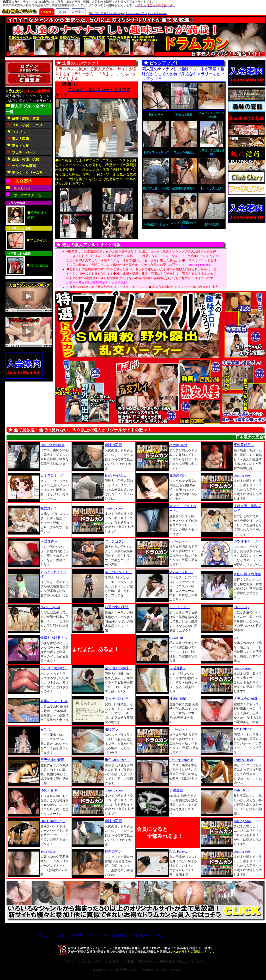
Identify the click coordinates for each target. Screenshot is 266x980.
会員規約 (119, 936)
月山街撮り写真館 (247, 574)
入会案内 (76, 936)
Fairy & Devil (243, 760)
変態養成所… (244, 445)
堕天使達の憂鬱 (52, 760)
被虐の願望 (178, 699)
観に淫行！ (49, 508)
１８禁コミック (52, 475)
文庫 (61, 936)
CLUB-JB (176, 638)
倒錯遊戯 (176, 790)
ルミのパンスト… (118, 572)
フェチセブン (115, 541)
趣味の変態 (113, 445)
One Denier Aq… (53, 821)
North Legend (50, 607)
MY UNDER (243, 729)
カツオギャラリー (247, 541)
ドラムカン (44, 936)
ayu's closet (48, 851)
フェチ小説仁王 (117, 699)
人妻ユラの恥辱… (247, 699)
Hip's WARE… (116, 475)
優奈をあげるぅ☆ (54, 638)
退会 (158, 936)
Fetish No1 (241, 790)
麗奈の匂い (178, 475)
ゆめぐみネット (52, 790)
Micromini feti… (181, 572)
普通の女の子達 (117, 607)
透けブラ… (113, 729)
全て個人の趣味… (118, 668)
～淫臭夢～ (49, 541)
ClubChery (241, 607)
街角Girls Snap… (117, 760)
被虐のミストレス (54, 701)
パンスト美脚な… (54, 668)
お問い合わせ (140, 936)
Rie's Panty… (179, 851)
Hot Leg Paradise (53, 445)
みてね (46, 729)
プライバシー (97, 936)
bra (236, 638)
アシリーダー (179, 607)
